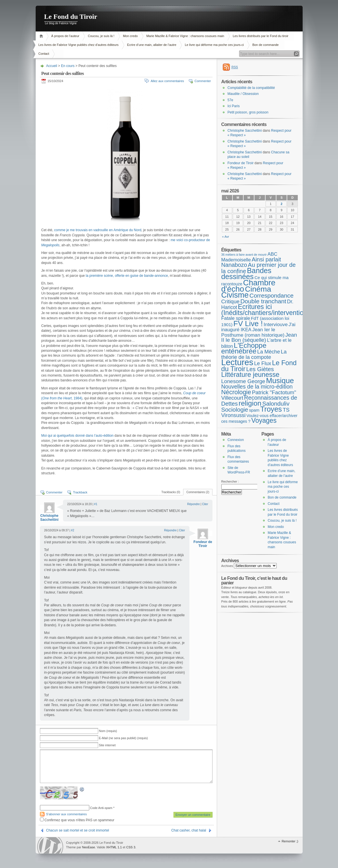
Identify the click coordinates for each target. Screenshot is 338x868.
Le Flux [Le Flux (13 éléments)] (263, 363)
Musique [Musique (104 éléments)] (280, 381)
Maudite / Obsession (243, 94)
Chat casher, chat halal (189, 830)
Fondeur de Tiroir (203, 544)
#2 (73, 530)
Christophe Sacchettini (49, 518)
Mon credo (130, 36)
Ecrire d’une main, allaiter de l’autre (152, 45)
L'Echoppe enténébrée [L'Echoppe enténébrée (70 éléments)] (244, 348)
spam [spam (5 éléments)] (254, 410)
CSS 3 (131, 847)
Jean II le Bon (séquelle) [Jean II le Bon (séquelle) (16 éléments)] (259, 338)
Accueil (42, 36)
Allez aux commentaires (167, 81)
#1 (96, 504)
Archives (227, 566)
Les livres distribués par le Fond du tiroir (261, 36)
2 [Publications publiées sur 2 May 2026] (282, 204)
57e (230, 100)
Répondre (193, 504)
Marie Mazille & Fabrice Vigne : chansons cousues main (185, 36)
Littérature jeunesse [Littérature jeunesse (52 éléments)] (250, 375)
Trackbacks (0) (171, 492)
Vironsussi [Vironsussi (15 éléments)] (234, 415)
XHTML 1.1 (114, 847)
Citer (205, 504)
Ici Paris (234, 106)
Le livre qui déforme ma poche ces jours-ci (214, 45)
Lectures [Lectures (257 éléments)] (237, 362)
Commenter (203, 81)
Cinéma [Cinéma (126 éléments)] (258, 289)
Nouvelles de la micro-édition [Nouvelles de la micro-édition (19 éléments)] (257, 387)
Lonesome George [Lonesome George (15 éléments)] (243, 381)
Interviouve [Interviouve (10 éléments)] (276, 324)
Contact (44, 54)
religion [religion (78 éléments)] (250, 403)
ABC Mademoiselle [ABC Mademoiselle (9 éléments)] (249, 257)
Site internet (107, 745)
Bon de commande (266, 45)
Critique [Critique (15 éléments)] (230, 301)
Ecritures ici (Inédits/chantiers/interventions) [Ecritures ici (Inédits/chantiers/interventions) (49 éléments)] (267, 310)
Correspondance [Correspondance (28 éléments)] (272, 295)
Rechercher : (230, 481)
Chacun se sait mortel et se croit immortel (78, 830)
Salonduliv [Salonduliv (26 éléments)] (276, 403)
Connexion (236, 440)
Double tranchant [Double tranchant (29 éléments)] (263, 301)
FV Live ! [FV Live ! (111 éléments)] (248, 324)
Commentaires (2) (198, 492)
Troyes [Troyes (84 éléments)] (271, 409)
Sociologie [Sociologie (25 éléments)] (235, 409)
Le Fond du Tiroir (71, 17)
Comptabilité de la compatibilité (251, 88)
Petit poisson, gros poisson (248, 112)
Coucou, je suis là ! (101, 36)
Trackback (80, 492)
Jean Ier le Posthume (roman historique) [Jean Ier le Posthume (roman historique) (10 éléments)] (253, 332)
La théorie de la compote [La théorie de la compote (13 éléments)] (254, 354)
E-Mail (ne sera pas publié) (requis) (124, 738)
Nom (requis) (108, 731)
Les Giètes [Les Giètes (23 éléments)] (260, 369)
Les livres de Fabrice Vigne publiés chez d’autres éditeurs (79, 45)
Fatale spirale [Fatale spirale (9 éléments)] (236, 318)
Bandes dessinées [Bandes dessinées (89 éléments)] (246, 274)
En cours (68, 66)
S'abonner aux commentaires (67, 814)
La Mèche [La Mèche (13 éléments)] (269, 352)
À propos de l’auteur (65, 36)
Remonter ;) (290, 841)
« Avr (226, 237)
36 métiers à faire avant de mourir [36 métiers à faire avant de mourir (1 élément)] (244, 255)
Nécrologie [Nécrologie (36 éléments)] (236, 392)
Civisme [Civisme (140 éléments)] (235, 295)
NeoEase (89, 847)
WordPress (50, 845)
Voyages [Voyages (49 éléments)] (264, 420)
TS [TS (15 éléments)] (286, 410)
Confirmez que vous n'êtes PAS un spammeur (77, 820)
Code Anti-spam (101, 808)
